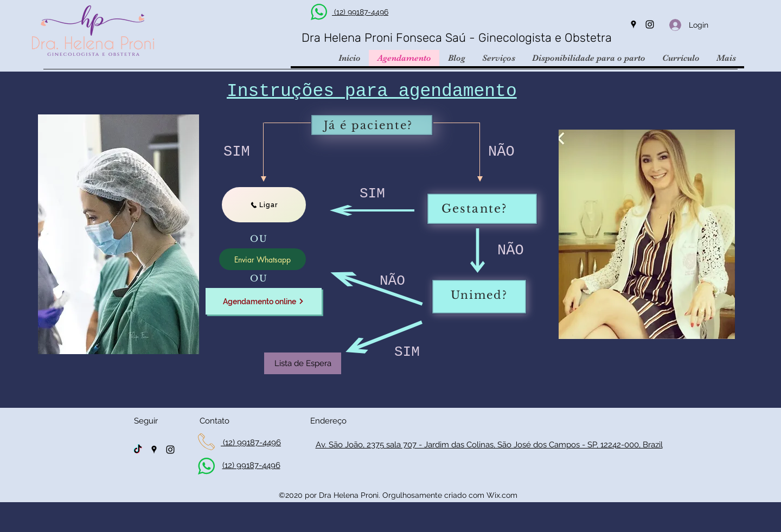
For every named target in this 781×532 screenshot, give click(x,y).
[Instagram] (650, 24)
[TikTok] (138, 450)
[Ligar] (264, 205)
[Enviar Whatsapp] (263, 259)
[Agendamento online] (264, 301)
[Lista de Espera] (303, 363)
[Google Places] (633, 24)
